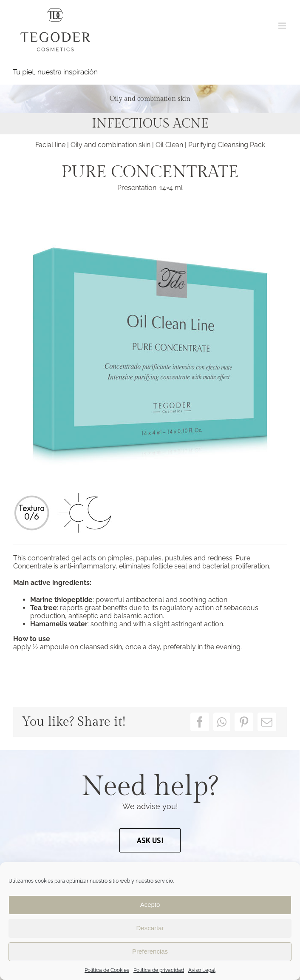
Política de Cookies (107, 970)
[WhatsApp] (222, 722)
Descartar (150, 928)
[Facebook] (200, 722)
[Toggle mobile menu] (283, 26)
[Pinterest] (244, 722)
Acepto (150, 905)
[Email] (267, 722)
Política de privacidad (159, 970)
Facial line (51, 145)
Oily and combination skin (110, 145)
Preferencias (150, 951)
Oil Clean (169, 145)
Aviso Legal (202, 970)
